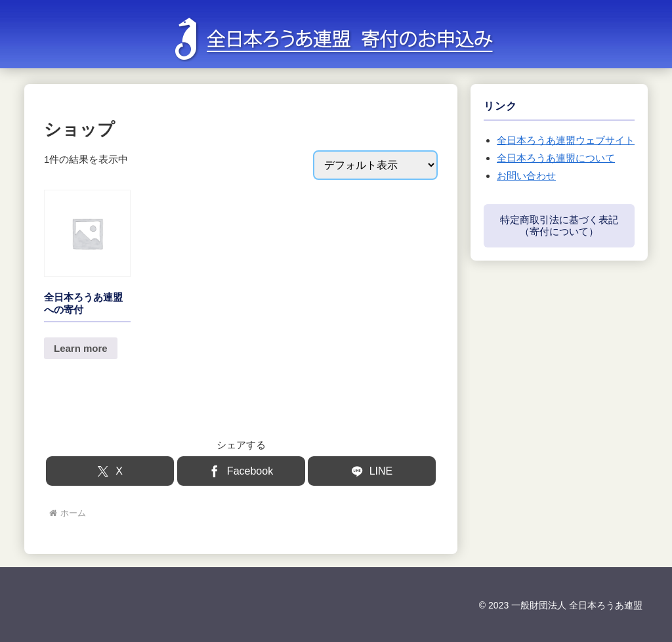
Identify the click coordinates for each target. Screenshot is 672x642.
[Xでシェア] (110, 471)
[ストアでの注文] (375, 165)
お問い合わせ (526, 176)
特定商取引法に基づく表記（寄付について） (559, 225)
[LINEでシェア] (372, 471)
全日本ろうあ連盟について (556, 158)
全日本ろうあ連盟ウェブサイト (566, 140)
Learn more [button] (81, 348)
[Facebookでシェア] (241, 471)
